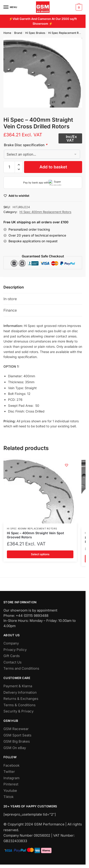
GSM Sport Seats (17, 735)
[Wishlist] (67, 465)
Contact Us (13, 662)
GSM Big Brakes (17, 741)
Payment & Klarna (18, 686)
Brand (18, 33)
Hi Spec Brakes (35, 33)
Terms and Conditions (21, 668)
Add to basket (53, 167)
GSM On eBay (15, 748)
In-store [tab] (10, 299)
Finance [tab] (10, 310)
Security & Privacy (18, 711)
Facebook (11, 765)
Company (11, 643)
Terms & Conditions (19, 705)
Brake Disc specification (26, 145)
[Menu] (10, 7)
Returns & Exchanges (21, 699)
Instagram (11, 778)
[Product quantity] (9, 167)
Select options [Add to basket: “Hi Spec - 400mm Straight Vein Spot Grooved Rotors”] (40, 554)
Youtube (10, 791)
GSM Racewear (16, 729)
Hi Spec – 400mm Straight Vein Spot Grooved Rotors (35, 535)
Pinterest (11, 784)
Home (7, 33)
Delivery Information (20, 692)
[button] (19, 165)
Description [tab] (14, 287)
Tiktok (8, 797)
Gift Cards (12, 656)
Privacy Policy (15, 650)
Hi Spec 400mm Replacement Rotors (45, 212)
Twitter (9, 772)
